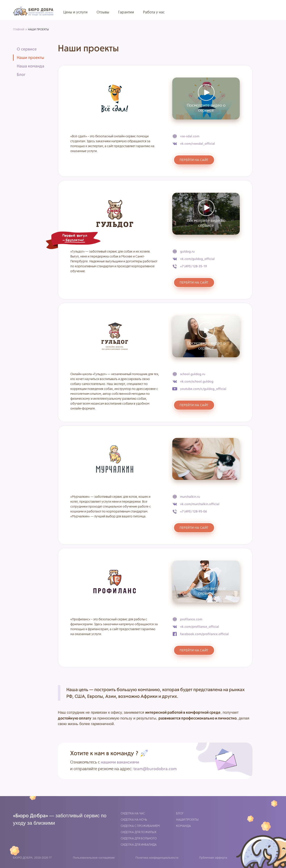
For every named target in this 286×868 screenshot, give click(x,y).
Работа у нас (154, 12)
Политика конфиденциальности (157, 858)
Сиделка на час (133, 813)
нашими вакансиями (120, 762)
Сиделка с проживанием (140, 826)
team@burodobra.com (155, 769)
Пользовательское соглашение (94, 858)
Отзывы (103, 12)
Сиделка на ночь (134, 820)
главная (19, 29)
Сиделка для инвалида (139, 845)
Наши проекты (187, 820)
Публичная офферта (213, 858)
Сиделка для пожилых (139, 832)
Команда (183, 826)
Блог (180, 813)
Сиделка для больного (139, 838)
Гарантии (126, 12)
